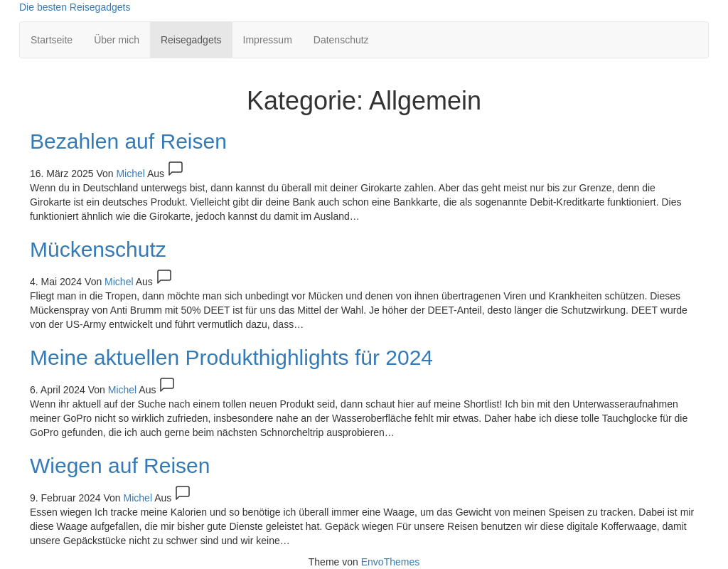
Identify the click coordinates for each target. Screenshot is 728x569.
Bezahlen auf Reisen (128, 141)
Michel (132, 174)
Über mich (117, 40)
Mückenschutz (98, 249)
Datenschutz (341, 40)
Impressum (268, 40)
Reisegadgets (191, 40)
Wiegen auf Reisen (120, 466)
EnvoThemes (390, 562)
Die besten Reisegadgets (75, 7)
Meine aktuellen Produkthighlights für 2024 (231, 357)
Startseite (52, 40)
